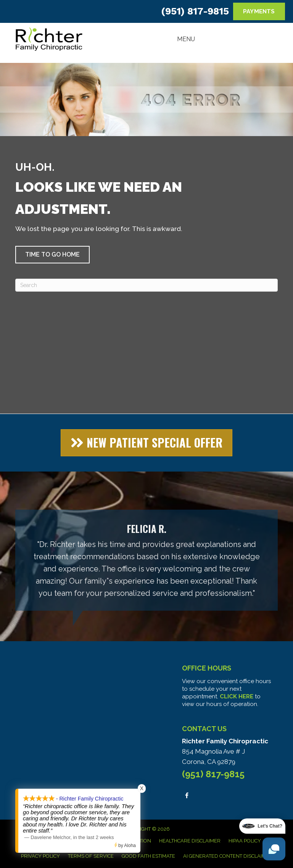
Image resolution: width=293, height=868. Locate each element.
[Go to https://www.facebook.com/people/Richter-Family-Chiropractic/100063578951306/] (187, 795)
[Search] (146, 285)
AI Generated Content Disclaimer (228, 856)
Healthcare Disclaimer (190, 841)
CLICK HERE (237, 696)
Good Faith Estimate (148, 856)
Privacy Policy (40, 856)
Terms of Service (91, 856)
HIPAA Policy (245, 841)
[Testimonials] (146, 560)
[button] (52, 255)
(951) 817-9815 (195, 11)
